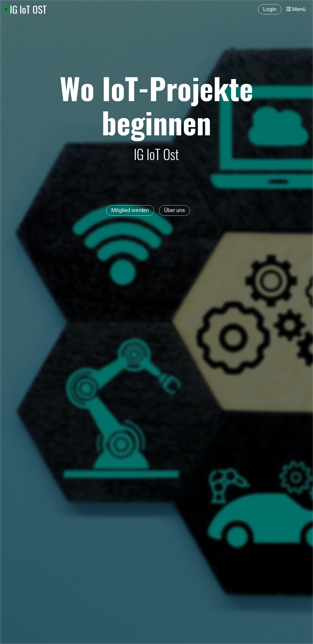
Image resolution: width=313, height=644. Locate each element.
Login (270, 9)
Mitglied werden (130, 210)
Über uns (174, 210)
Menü (296, 9)
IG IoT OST (28, 9)
